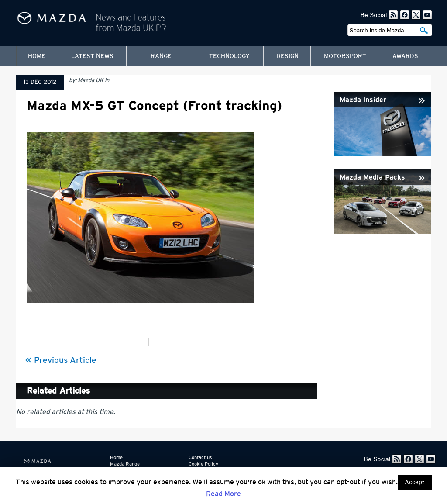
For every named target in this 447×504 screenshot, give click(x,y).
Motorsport (345, 56)
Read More (223, 494)
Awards (405, 56)
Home (37, 56)
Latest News (92, 56)
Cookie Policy (203, 464)
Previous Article (61, 361)
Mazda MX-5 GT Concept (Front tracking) (154, 106)
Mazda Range (125, 464)
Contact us (200, 457)
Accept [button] (415, 483)
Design (287, 56)
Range (161, 56)
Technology (229, 56)
